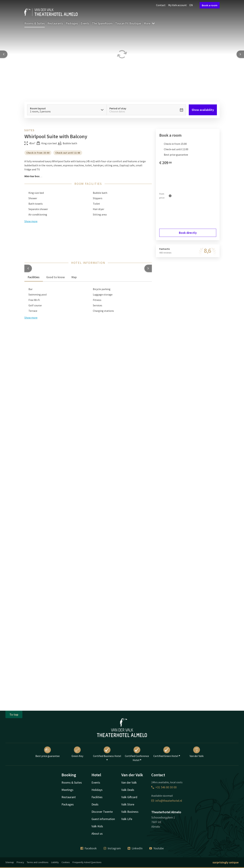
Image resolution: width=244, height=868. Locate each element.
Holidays (97, 790)
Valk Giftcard (129, 797)
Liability (55, 862)
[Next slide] (240, 54)
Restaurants (55, 23)
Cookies (66, 862)
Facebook (89, 848)
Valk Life (127, 819)
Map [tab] (74, 277)
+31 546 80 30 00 (164, 787)
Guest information (103, 819)
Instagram (112, 848)
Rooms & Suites (35, 23)
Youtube (156, 848)
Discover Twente (102, 812)
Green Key (77, 752)
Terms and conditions (38, 862)
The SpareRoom (102, 23)
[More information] (170, 196)
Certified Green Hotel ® (167, 752)
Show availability (203, 110)
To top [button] (14, 714)
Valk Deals (128, 790)
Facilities (97, 797)
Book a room (210, 5)
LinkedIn (135, 848)
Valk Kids (97, 826)
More (149, 23)
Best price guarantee (48, 752)
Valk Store (128, 804)
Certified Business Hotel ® (107, 754)
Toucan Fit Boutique (128, 23)
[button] (28, 268)
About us (97, 834)
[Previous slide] (4, 54)
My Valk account (177, 5)
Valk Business (130, 812)
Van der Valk (197, 752)
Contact (161, 5)
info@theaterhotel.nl (167, 801)
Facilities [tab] (34, 277)
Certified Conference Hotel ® (137, 754)
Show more (31, 318)
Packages (72, 23)
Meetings (67, 790)
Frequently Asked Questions (87, 862)
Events (85, 23)
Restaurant (69, 797)
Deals (95, 804)
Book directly (188, 233)
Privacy (20, 862)
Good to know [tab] (55, 277)
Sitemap (10, 862)
